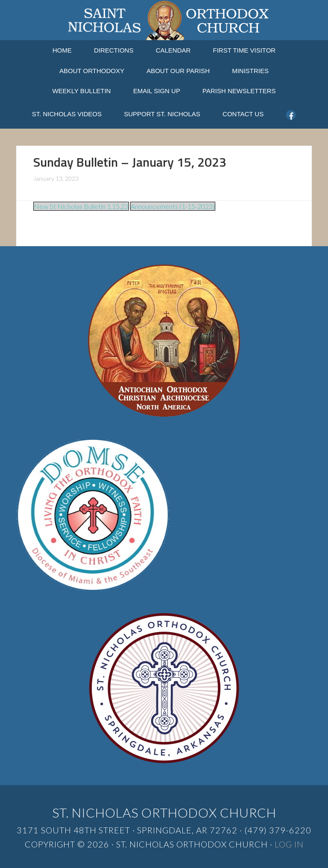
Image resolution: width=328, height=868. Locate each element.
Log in (289, 844)
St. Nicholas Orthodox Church (164, 20)
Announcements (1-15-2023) (173, 206)
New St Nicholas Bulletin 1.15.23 (81, 206)
